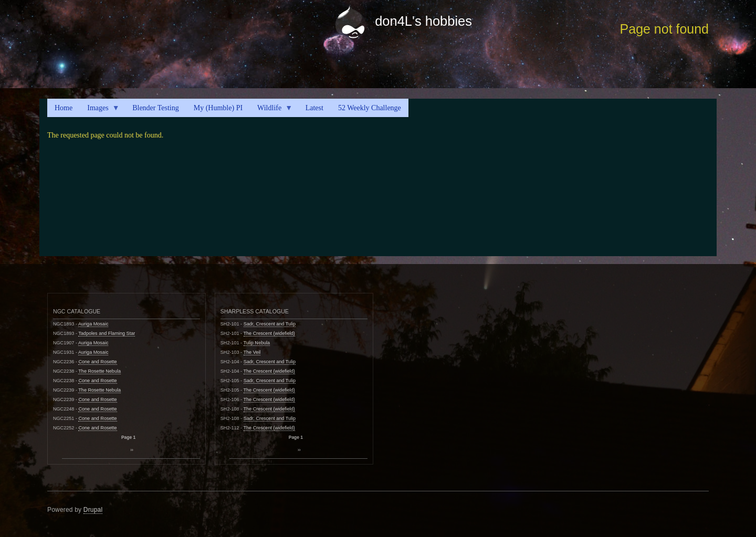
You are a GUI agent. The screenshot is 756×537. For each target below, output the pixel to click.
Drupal (93, 510)
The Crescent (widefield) (269, 333)
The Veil (252, 352)
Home (64, 108)
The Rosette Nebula (99, 371)
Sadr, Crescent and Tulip (270, 324)
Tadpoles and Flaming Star (107, 333)
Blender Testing (156, 108)
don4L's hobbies (423, 21)
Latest (314, 108)
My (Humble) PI (218, 108)
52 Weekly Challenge (370, 108)
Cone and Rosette (97, 362)
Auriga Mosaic (93, 324)
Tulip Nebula (257, 343)
